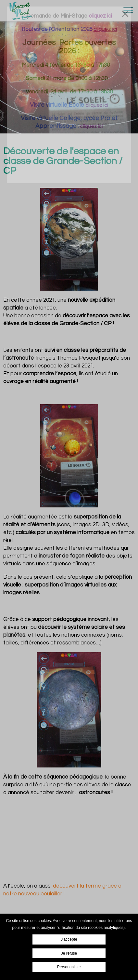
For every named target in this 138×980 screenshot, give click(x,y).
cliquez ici (97, 105)
